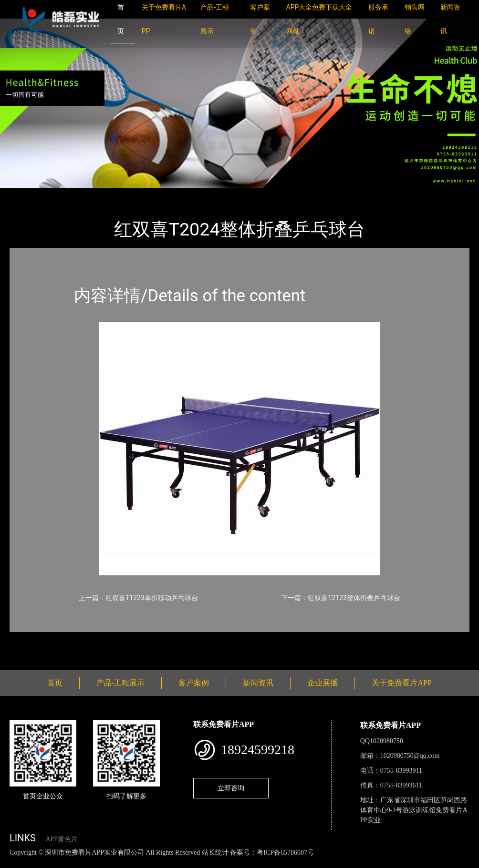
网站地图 (14, 863)
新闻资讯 (258, 683)
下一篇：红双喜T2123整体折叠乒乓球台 (341, 598)
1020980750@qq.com (410, 756)
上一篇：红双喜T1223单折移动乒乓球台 (138, 598)
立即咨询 (231, 788)
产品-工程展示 (67, 195)
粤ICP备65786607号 (285, 853)
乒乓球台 (115, 195)
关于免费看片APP (401, 683)
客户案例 (194, 683)
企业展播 (323, 683)
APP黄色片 (62, 839)
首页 (26, 195)
